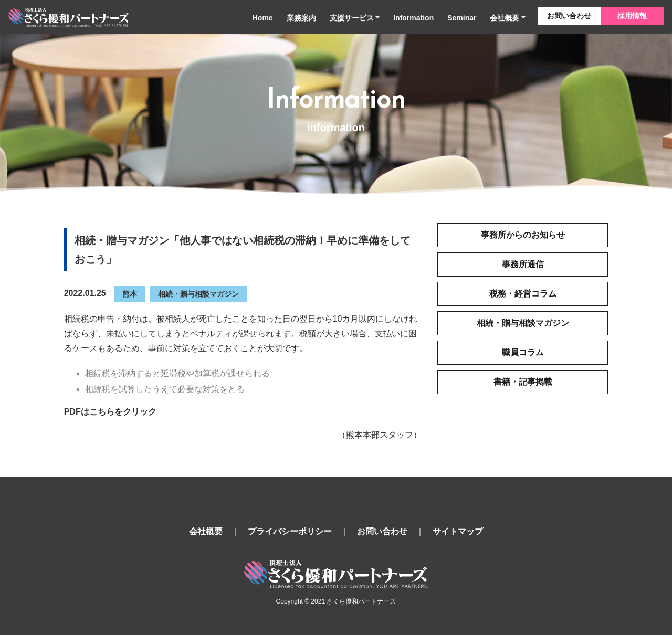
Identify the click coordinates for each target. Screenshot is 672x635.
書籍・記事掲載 (523, 382)
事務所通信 (523, 264)
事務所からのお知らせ (523, 235)
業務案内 (301, 18)
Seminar (462, 18)
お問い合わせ (569, 16)
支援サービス (352, 18)
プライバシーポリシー (290, 531)
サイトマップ (458, 531)
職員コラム (523, 352)
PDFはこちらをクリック (110, 412)
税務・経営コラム (523, 294)
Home (263, 18)
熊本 (130, 294)
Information (413, 18)
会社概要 (505, 18)
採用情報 (632, 16)
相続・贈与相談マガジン (198, 294)
